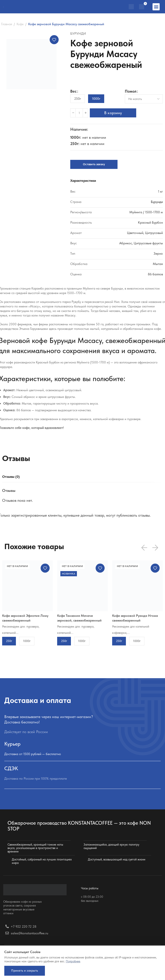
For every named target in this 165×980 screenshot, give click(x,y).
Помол (131, 91)
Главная (7, 24)
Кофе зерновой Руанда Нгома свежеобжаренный (135, 618)
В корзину (115, 113)
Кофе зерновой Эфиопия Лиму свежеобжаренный (25, 618)
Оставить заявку (94, 164)
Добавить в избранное (54, 40)
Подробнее (73, 960)
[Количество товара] (79, 113)
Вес (73, 91)
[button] (156, 7)
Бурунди (78, 33)
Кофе (20, 24)
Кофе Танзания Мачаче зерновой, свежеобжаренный (79, 618)
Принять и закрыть (26, 970)
